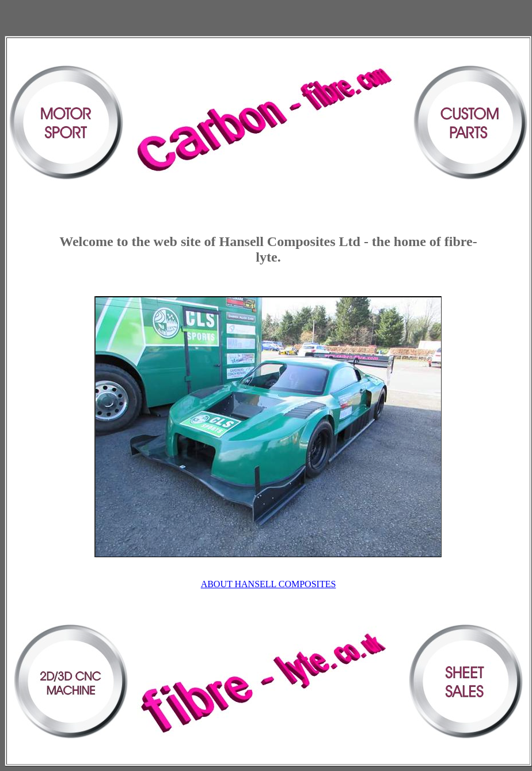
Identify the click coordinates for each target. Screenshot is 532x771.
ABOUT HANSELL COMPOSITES (269, 584)
